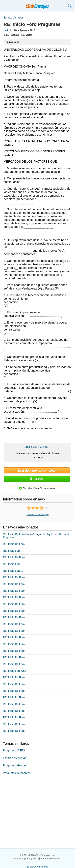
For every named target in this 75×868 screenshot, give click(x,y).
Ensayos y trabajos (37, 867)
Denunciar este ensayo (37, 515)
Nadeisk (8, 30)
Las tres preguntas (15, 758)
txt (34, 457)
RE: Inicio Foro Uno (15, 671)
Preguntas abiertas (15, 766)
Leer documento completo (37, 470)
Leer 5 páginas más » (37, 447)
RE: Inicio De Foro (14, 544)
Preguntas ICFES (14, 751)
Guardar (37, 479)
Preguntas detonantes (17, 773)
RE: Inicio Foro (12, 551)
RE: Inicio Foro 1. (13, 571)
